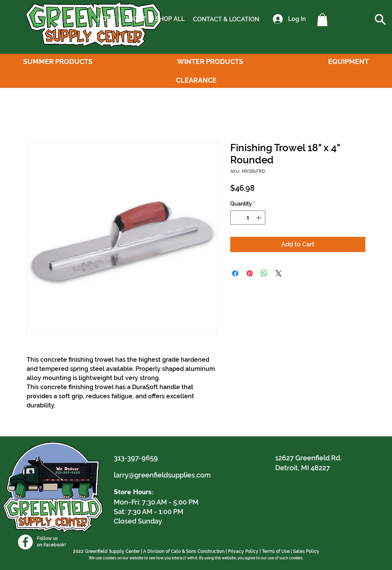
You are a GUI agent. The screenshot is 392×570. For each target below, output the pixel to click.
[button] (322, 20)
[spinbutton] (248, 218)
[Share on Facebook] (235, 273)
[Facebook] (25, 542)
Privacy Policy (243, 551)
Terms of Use (276, 551)
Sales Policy (306, 551)
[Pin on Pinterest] (250, 273)
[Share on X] (279, 273)
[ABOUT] (135, 19)
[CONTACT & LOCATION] (226, 19)
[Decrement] (236, 218)
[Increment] (259, 218)
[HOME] (107, 19)
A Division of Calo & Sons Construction (184, 551)
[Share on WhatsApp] (264, 273)
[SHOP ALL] (170, 19)
